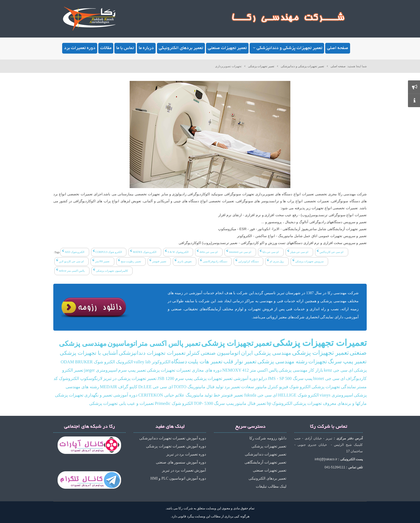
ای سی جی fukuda (261, 395)
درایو (263, 379)
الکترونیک (124, 362)
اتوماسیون (122, 344)
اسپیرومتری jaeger (101, 370)
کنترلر (193, 353)
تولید (219, 387)
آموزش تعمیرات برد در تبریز (184, 470)
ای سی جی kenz (338, 370)
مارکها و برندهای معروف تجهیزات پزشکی (330, 404)
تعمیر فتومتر (232, 395)
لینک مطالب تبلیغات (271, 486)
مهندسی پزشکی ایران (266, 353)
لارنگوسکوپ (91, 379)
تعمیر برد (232, 387)
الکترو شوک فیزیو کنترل (289, 387)
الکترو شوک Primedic (174, 404)
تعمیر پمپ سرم (132, 370)
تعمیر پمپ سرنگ (347, 362)
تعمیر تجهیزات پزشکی (261, 66)
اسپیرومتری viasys (336, 395)
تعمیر (263, 343)
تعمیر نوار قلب (240, 362)
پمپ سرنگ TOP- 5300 (214, 404)
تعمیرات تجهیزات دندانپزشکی (152, 353)
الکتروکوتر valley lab (152, 362)
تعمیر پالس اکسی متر (169, 344)
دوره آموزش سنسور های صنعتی (181, 462)
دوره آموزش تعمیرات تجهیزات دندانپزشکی (173, 438)
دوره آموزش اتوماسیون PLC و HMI (178, 478)
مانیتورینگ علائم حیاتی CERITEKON (171, 395)
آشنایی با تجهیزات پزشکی (89, 353)
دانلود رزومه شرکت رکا (268, 438)
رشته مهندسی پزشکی (282, 362)
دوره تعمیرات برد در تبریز (186, 454)
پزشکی (360, 370)
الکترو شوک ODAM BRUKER (88, 362)
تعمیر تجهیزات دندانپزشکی (266, 454)
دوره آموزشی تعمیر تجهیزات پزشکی (226, 379)
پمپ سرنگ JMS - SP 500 (290, 379)
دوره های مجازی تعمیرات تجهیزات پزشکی (184, 370)
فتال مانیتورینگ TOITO (194, 387)
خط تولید (212, 395)
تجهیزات (318, 362)
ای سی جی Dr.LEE (155, 387)
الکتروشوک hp (280, 404)
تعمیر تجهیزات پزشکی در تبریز (130, 379)
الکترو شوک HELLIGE (298, 395)
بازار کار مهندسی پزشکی (301, 370)
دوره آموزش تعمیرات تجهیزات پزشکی (176, 446)
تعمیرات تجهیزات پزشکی (320, 343)
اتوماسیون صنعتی (220, 353)
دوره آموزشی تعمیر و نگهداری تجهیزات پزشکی (96, 395)
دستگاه (179, 362)
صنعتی (358, 353)
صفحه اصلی (338, 66)
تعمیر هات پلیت (205, 362)
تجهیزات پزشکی (227, 343)
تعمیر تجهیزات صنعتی (270, 470)
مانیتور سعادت (254, 387)
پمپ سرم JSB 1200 (175, 379)
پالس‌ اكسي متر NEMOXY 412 (250, 370)
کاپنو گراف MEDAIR (119, 387)
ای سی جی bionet (329, 379)
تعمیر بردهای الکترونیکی (267, 478)
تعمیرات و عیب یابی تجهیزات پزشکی (121, 404)
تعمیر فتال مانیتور (250, 404)
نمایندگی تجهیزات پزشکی (334, 387)
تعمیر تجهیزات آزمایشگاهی (265, 462)
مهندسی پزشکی (83, 344)
